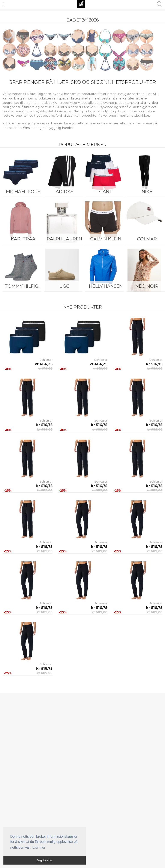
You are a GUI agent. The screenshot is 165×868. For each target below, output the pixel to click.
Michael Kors (23, 192)
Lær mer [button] (39, 847)
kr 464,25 (44, 364)
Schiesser (46, 360)
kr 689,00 (155, 368)
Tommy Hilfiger (24, 286)
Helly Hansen (106, 286)
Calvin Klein (106, 239)
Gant (106, 192)
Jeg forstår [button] (45, 860)
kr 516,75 (154, 364)
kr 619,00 (45, 368)
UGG (64, 286)
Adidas (64, 192)
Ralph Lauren (64, 239)
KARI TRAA (23, 239)
